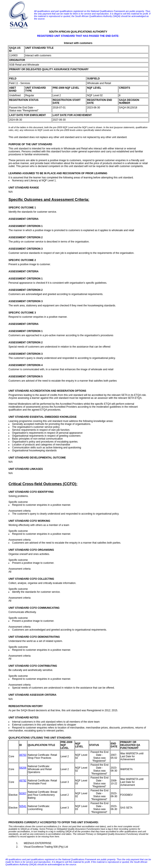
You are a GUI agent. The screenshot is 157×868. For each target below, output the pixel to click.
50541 (23, 806)
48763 (23, 755)
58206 (23, 768)
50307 (23, 793)
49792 (23, 781)
